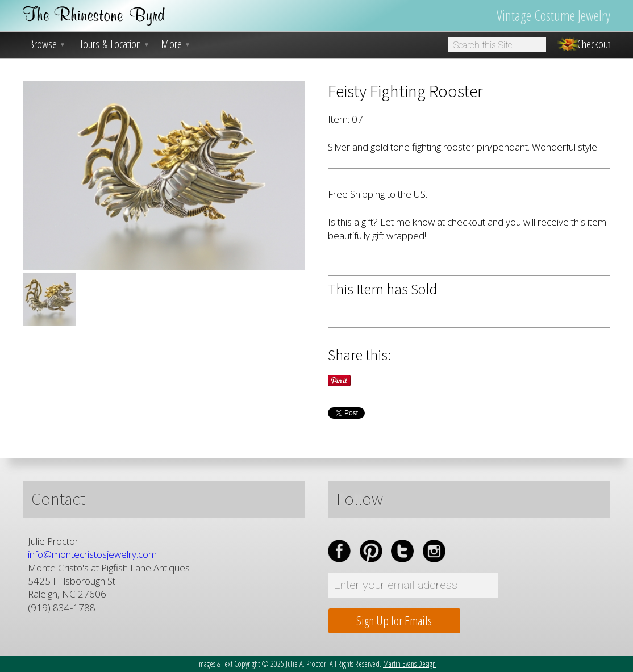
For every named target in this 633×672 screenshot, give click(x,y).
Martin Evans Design (409, 664)
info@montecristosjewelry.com (92, 554)
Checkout (594, 44)
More (176, 44)
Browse (47, 44)
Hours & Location (113, 44)
